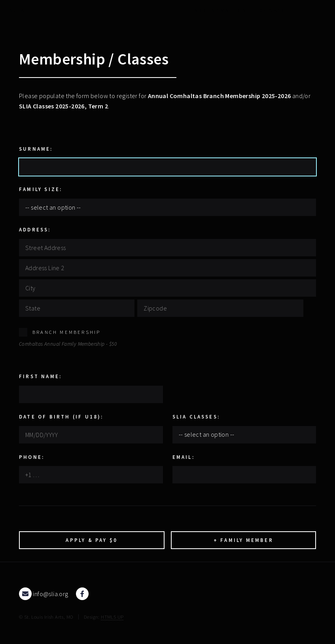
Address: (35, 229)
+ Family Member (243, 540)
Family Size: (41, 189)
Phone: (32, 457)
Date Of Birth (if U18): (61, 417)
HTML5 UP (112, 617)
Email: (184, 457)
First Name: (40, 376)
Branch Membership (66, 332)
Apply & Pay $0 (92, 540)
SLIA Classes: (196, 417)
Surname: (36, 149)
